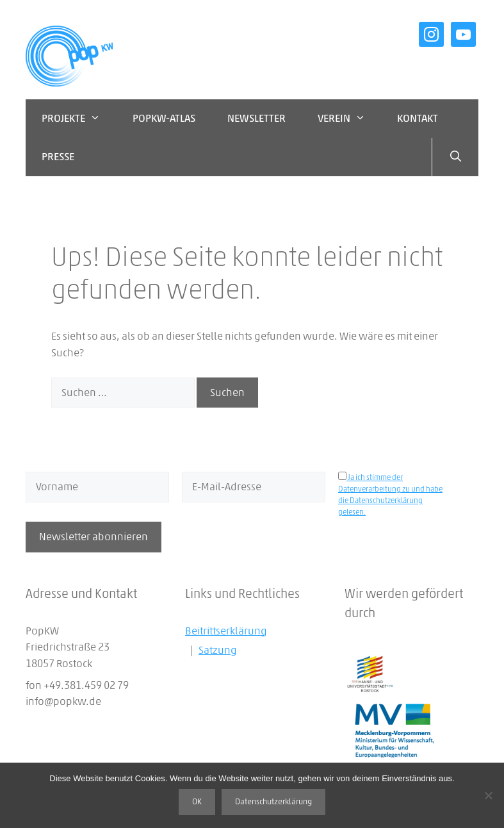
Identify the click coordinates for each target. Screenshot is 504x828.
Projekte (79, 119)
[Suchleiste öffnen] (455, 157)
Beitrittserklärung (226, 631)
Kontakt (418, 118)
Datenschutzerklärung (273, 802)
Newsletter (256, 118)
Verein (350, 119)
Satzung (218, 650)
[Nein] (488, 795)
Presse (58, 157)
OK (197, 802)
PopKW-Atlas (164, 118)
